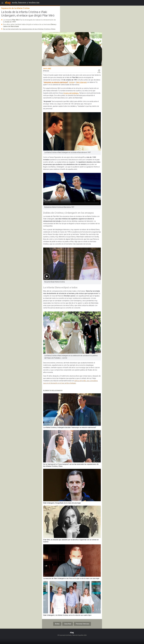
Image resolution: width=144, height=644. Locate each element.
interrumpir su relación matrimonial (56, 82)
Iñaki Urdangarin (81, 82)
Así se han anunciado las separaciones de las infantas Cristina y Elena (29, 29)
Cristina (71, 82)
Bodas (57, 624)
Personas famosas (82, 624)
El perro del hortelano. (71, 93)
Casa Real (68, 624)
